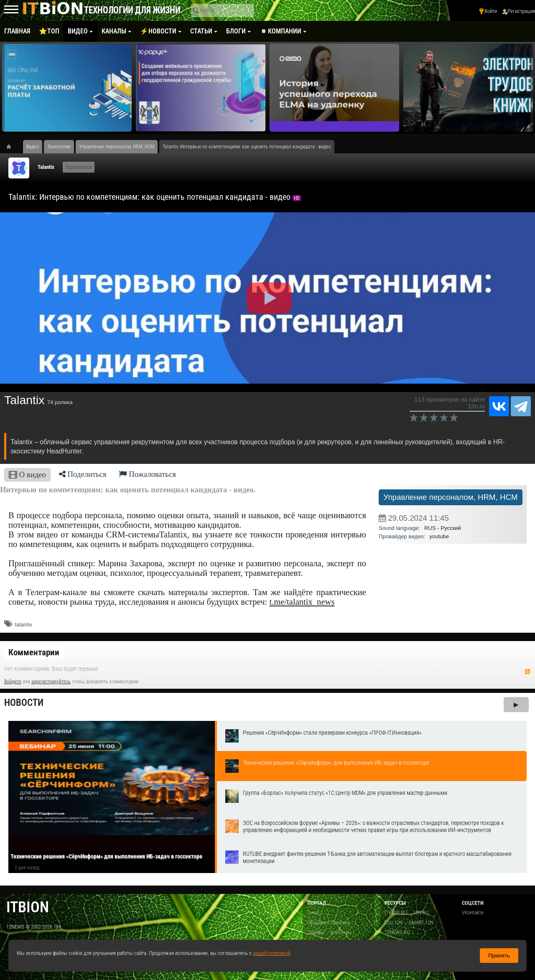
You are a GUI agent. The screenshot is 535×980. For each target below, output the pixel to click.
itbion (28, 907)
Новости (24, 703)
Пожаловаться (148, 474)
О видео (27, 475)
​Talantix (46, 167)
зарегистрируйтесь (51, 682)
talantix (23, 625)
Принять (499, 956)
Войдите (13, 682)
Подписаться (79, 167)
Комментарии (34, 652)
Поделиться (83, 474)
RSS (527, 672)
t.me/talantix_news (302, 602)
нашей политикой (271, 953)
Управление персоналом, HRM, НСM (450, 497)
